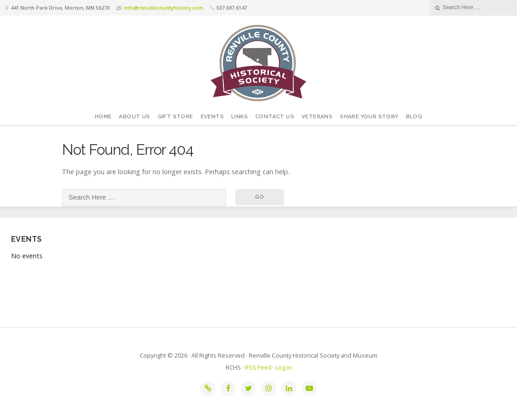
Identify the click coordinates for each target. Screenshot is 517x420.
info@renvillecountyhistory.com (164, 8)
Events (212, 116)
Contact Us (275, 116)
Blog (414, 116)
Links (240, 116)
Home (103, 116)
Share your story (369, 116)
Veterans (317, 116)
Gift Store (175, 116)
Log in (284, 367)
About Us (134, 116)
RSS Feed (258, 367)
